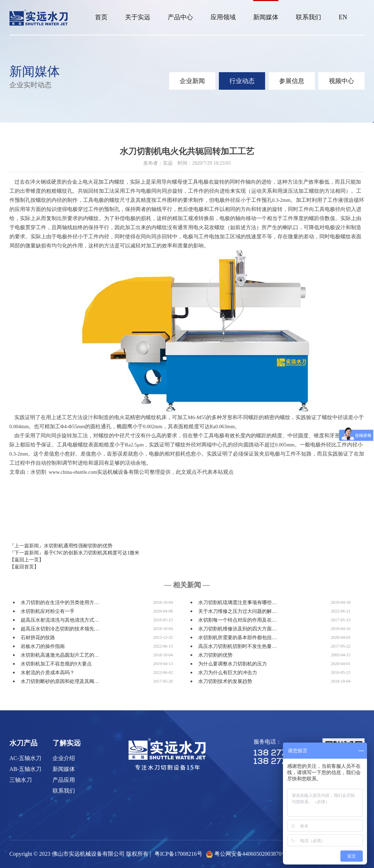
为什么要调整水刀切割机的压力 (233, 664)
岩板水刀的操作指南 (43, 646)
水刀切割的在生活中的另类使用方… (60, 603)
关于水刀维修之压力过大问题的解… (237, 611)
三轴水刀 (21, 780)
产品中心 (180, 17)
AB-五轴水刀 (26, 769)
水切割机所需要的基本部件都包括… (237, 638)
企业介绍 (64, 758)
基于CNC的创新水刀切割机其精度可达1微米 (92, 553)
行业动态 (242, 81)
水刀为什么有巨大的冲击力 (228, 673)
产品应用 (64, 780)
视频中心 (341, 81)
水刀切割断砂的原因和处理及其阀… (60, 681)
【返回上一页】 (27, 560)
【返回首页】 (24, 567)
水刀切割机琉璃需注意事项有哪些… (237, 603)
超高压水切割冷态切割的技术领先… (60, 629)
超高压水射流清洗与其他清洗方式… (60, 620)
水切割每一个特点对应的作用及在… (237, 620)
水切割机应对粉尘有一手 (48, 611)
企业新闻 (192, 81)
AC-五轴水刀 (26, 758)
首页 (101, 17)
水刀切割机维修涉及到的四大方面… (237, 629)
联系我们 (309, 17)
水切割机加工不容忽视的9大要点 (56, 664)
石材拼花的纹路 (38, 638)
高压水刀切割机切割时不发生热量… (237, 646)
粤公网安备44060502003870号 (251, 854)
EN (343, 17)
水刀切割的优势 (215, 655)
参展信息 (292, 81)
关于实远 (138, 17)
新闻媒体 (266, 17)
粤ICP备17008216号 (178, 854)
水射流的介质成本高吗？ (48, 673)
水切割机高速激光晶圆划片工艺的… (60, 655)
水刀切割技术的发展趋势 (225, 681)
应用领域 (223, 17)
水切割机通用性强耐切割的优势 (78, 546)
